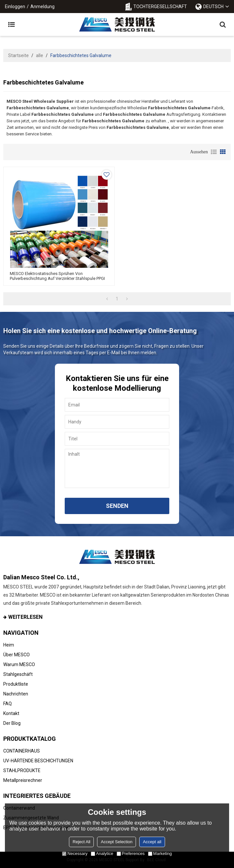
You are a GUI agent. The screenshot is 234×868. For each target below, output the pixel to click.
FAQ (8, 704)
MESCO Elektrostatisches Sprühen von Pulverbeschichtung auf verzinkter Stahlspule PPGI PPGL (57, 278)
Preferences (131, 853)
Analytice (102, 853)
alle (40, 55)
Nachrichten (16, 694)
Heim (9, 645)
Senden (117, 506)
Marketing (160, 853)
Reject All (81, 842)
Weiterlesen (25, 617)
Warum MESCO (19, 664)
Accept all (152, 842)
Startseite (18, 55)
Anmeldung (42, 7)
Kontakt (11, 713)
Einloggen (15, 7)
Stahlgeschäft (18, 674)
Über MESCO (17, 655)
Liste (214, 152)
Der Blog (12, 723)
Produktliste (16, 684)
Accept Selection (117, 842)
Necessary (75, 853)
